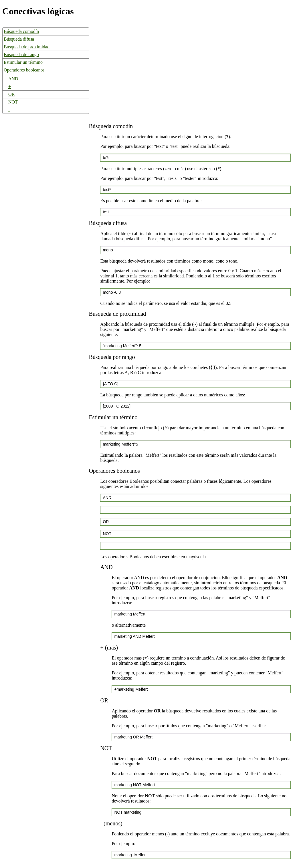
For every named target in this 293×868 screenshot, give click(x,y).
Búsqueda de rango (21, 54)
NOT (13, 102)
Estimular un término (23, 62)
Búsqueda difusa (19, 39)
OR (11, 94)
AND (13, 79)
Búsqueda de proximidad (27, 47)
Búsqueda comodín (21, 31)
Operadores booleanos (24, 70)
